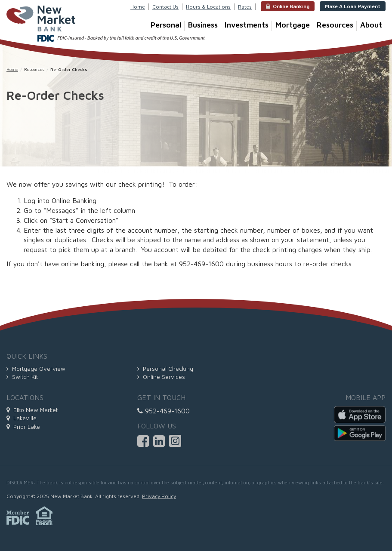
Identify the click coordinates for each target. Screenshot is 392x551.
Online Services (161, 377)
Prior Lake (23, 427)
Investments (248, 26)
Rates (245, 7)
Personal (168, 26)
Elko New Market (32, 410)
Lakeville (22, 418)
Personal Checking (165, 369)
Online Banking (288, 6)
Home (138, 7)
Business (205, 26)
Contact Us (165, 7)
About (371, 25)
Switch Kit (22, 377)
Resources (337, 26)
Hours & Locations (208, 7)
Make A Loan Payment (353, 6)
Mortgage (294, 26)
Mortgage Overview (36, 369)
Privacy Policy (159, 496)
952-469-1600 (164, 411)
